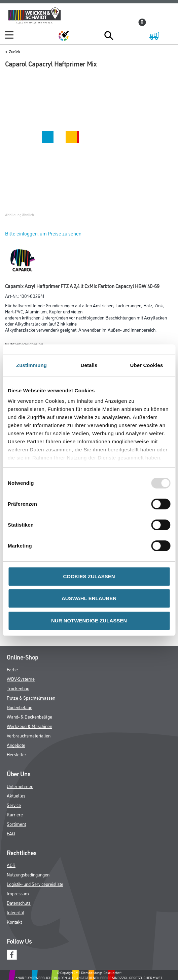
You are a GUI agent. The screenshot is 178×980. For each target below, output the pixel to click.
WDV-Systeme (21, 679)
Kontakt (14, 921)
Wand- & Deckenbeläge (29, 716)
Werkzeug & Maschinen (29, 726)
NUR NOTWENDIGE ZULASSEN (89, 621)
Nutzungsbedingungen (28, 874)
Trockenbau (18, 688)
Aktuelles (16, 795)
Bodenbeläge (20, 707)
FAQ (11, 833)
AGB (11, 865)
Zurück (14, 51)
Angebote (16, 745)
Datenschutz (19, 903)
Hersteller (16, 754)
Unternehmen (20, 786)
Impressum (18, 893)
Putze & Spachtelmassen (31, 697)
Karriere (15, 814)
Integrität (15, 912)
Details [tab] (89, 365)
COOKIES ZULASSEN (89, 576)
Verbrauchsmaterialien (29, 735)
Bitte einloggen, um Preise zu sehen (43, 233)
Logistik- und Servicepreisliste (35, 884)
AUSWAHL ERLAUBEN (89, 598)
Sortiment (16, 824)
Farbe (12, 669)
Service (14, 805)
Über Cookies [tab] (147, 365)
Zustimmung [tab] (31, 365)
